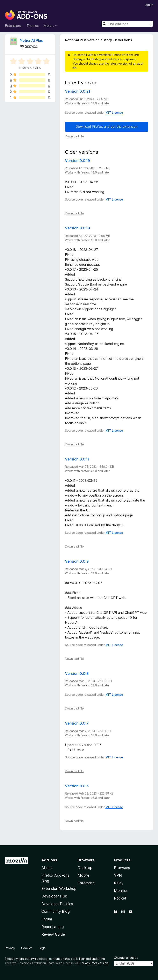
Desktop (85, 868)
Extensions (13, 26)
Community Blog (56, 911)
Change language (126, 958)
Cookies (27, 948)
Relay (119, 883)
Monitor (121, 891)
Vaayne (31, 46)
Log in (149, 5)
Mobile (83, 875)
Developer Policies (57, 904)
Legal (42, 948)
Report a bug (53, 927)
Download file (74, 136)
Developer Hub (54, 896)
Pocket (120, 898)
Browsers (122, 868)
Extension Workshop (59, 888)
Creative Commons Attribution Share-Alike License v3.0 (43, 963)
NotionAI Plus (31, 40)
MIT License (114, 113)
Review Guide (53, 934)
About (47, 868)
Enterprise (86, 883)
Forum (47, 919)
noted (43, 959)
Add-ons (49, 860)
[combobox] (127, 24)
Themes (33, 26)
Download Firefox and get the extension (106, 126)
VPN (118, 875)
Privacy (10, 948)
